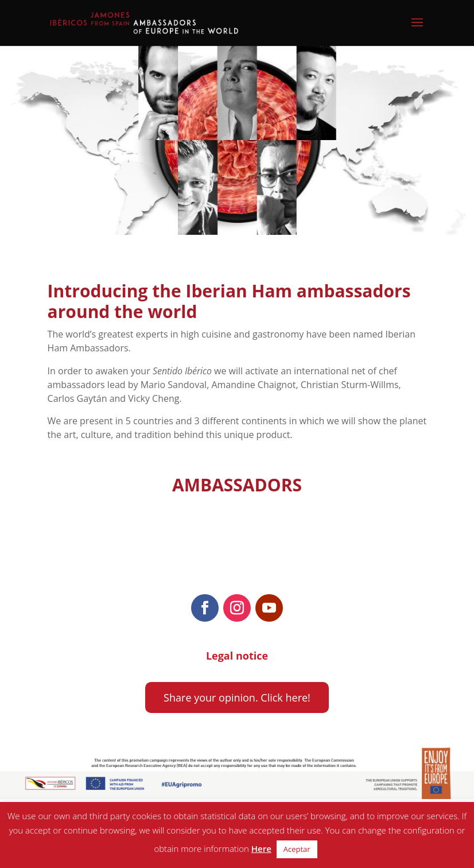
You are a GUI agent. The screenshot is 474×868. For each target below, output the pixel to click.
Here (261, 848)
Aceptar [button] (297, 849)
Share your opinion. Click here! (237, 697)
